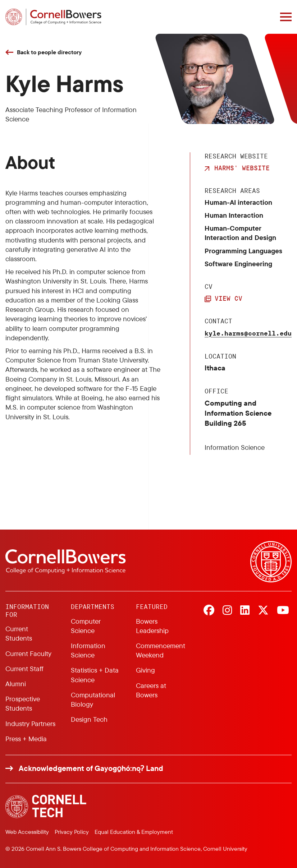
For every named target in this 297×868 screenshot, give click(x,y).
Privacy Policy (72, 832)
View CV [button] (229, 298)
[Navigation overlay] (286, 17)
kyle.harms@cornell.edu (248, 333)
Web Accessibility (27, 832)
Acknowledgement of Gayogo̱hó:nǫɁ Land (91, 768)
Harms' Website (242, 168)
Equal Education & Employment (134, 832)
